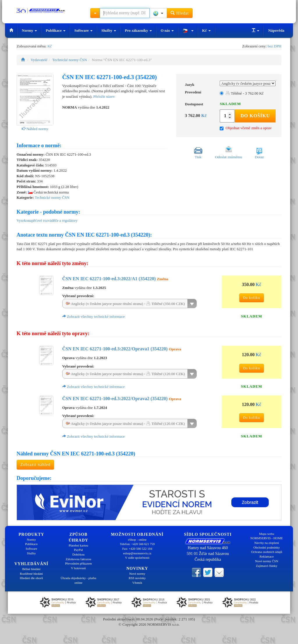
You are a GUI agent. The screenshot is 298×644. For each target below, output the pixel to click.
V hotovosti (78, 568)
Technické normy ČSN (70, 60)
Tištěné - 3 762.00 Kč (245, 93)
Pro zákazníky (138, 30)
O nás (167, 30)
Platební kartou (78, 545)
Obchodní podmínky (267, 547)
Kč (206, 30)
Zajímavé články (267, 566)
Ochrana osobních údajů (267, 552)
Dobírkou (78, 554)
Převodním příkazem (79, 563)
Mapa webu (267, 534)
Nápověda (276, 30)
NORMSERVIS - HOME (267, 538)
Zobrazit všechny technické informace (94, 316)
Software (83, 30)
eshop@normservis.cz (137, 553)
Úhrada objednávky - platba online (78, 580)
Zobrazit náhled (35, 465)
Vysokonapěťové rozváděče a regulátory (47, 220)
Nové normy (137, 574)
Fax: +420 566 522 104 (137, 549)
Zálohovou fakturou (79, 559)
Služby (109, 30)
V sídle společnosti (137, 558)
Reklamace (267, 556)
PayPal (78, 550)
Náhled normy (35, 129)
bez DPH (275, 46)
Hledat (180, 13)
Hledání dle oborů (31, 578)
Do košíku (255, 116)
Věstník (137, 583)
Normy (29, 30)
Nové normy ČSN (266, 561)
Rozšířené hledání (31, 574)
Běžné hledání (32, 569)
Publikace (56, 30)
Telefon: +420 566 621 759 (137, 544)
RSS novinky (137, 578)
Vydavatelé (39, 60)
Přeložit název (104, 96)
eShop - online (137, 540)
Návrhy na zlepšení (267, 543)
